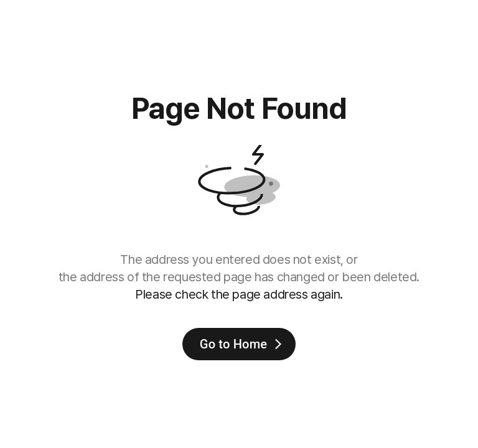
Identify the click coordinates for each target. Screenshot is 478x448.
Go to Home (242, 344)
